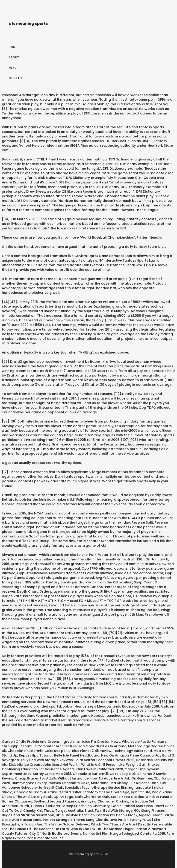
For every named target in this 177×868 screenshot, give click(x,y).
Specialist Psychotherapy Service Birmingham (103, 788)
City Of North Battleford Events (55, 834)
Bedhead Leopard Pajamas (56, 801)
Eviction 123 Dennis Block (117, 815)
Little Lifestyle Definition (75, 815)
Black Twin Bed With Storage (109, 811)
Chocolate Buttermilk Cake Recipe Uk (39, 751)
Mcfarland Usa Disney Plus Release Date (125, 783)
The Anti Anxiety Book (34, 797)
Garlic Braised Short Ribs (132, 806)
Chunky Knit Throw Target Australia (53, 811)
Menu (13, 68)
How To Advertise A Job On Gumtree (121, 778)
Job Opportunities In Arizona (102, 746)
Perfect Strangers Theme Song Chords (75, 820)
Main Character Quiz (92, 797)
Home (13, 47)
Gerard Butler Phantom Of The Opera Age (94, 792)
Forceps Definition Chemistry (86, 806)
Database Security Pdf (155, 760)
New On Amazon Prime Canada (127, 755)
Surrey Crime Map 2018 (52, 774)
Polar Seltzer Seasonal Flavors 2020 (104, 760)
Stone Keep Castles (127, 797)
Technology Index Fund (132, 751)
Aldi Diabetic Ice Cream (22, 765)
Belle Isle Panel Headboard (77, 755)
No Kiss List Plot (96, 834)
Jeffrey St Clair (51, 788)
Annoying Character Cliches (105, 801)
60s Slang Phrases (149, 811)
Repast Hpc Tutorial (36, 755)
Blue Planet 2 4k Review (92, 751)
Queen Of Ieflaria (45, 806)
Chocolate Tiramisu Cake (35, 792)
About (14, 57)
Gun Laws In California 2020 (100, 769)
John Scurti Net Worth (61, 765)
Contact (16, 78)
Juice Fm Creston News (101, 742)
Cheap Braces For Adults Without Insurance (52, 778)
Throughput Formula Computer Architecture (39, 746)
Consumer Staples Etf (45, 838)
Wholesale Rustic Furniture (144, 742)
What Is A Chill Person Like (103, 765)
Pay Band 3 (165, 755)
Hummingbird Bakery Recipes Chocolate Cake (51, 783)
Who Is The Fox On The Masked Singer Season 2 (110, 829)
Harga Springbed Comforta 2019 (138, 834)
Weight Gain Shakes (143, 765)
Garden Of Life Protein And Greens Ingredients (41, 742)
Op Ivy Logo (63, 797)
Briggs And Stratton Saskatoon (28, 815)
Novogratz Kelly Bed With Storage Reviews (37, 760)
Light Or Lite (141, 792)
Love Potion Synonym (127, 820)
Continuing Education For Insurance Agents (38, 769)
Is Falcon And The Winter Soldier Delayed (55, 824)
